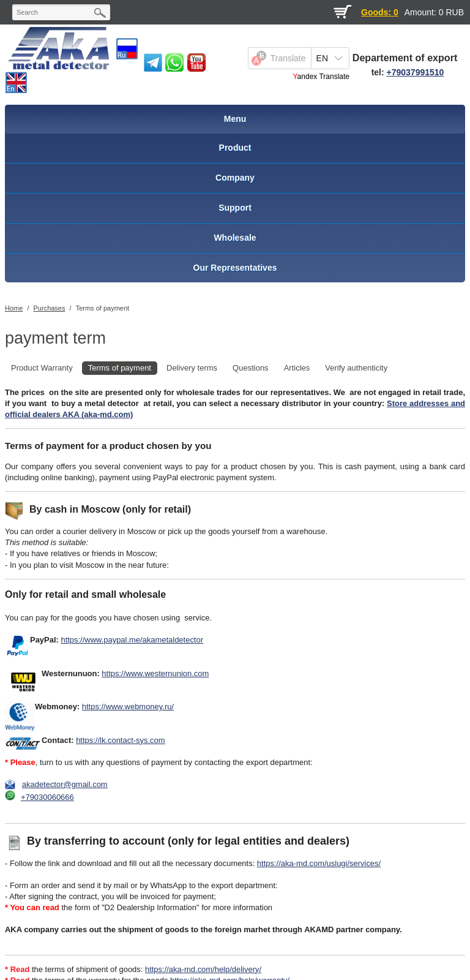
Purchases (50, 308)
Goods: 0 (380, 12)
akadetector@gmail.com (65, 784)
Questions (251, 368)
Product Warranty (42, 368)
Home (14, 308)
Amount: (420, 12)
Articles (297, 368)
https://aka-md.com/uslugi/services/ (319, 863)
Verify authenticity (356, 368)
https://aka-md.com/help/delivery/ (203, 969)
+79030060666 (47, 797)
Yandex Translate (321, 77)
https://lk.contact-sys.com (120, 740)
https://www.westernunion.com (155, 673)
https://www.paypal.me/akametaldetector (132, 640)
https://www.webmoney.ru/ (128, 707)
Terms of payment (103, 308)
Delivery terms (192, 368)
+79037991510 (416, 72)
